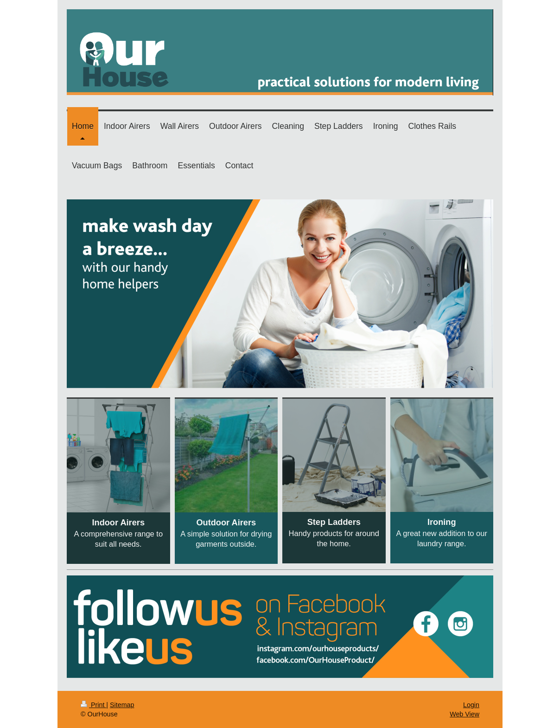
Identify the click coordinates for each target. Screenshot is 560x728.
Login (471, 705)
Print (93, 705)
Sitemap (122, 705)
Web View (465, 714)
